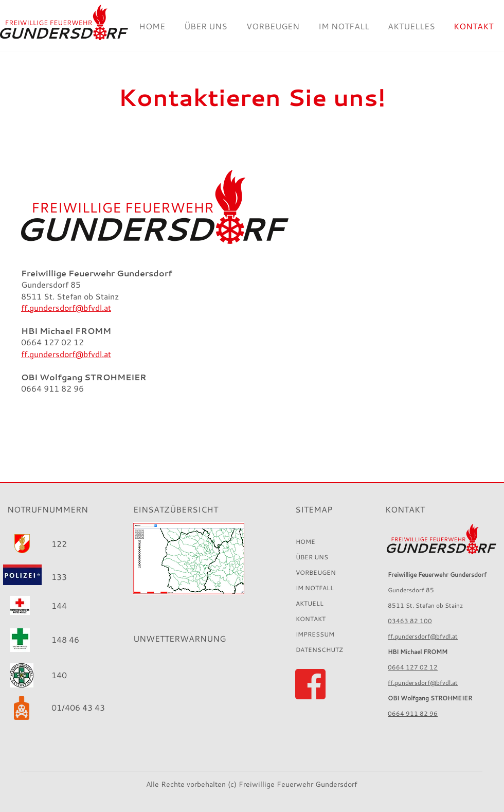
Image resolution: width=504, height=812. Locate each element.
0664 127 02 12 (413, 667)
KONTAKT (311, 619)
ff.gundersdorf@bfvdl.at (423, 636)
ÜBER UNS (312, 557)
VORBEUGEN (316, 572)
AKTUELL (310, 603)
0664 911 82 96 (413, 713)
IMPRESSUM (315, 634)
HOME (305, 542)
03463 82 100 (410, 621)
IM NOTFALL (315, 588)
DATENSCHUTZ (319, 650)
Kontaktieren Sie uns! (252, 97)
